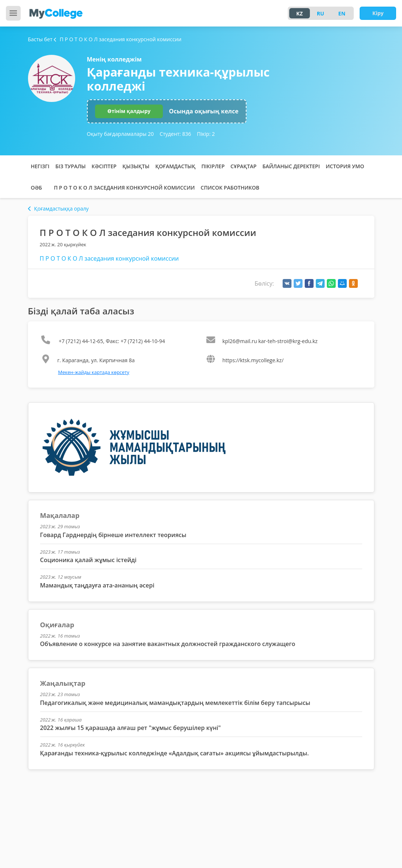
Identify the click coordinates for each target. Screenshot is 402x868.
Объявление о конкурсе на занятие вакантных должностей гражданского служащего (168, 644)
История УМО (345, 166)
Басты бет (40, 39)
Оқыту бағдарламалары (120, 134)
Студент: (175, 134)
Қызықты (136, 166)
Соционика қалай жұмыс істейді (88, 560)
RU (321, 13)
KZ (299, 13)
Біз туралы (70, 166)
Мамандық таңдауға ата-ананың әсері (97, 585)
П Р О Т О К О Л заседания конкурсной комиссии (124, 188)
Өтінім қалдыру (129, 111)
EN (342, 13)
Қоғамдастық (175, 166)
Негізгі (40, 166)
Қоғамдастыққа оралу (58, 209)
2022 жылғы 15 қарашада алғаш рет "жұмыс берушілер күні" (131, 728)
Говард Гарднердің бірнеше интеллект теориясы (113, 535)
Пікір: (206, 134)
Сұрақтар (244, 166)
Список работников (230, 188)
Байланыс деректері (291, 166)
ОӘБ (37, 188)
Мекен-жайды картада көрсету (94, 372)
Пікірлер (213, 166)
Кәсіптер (104, 166)
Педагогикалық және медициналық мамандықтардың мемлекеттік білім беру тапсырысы (175, 703)
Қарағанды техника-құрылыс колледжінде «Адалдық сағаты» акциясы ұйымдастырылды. (175, 753)
